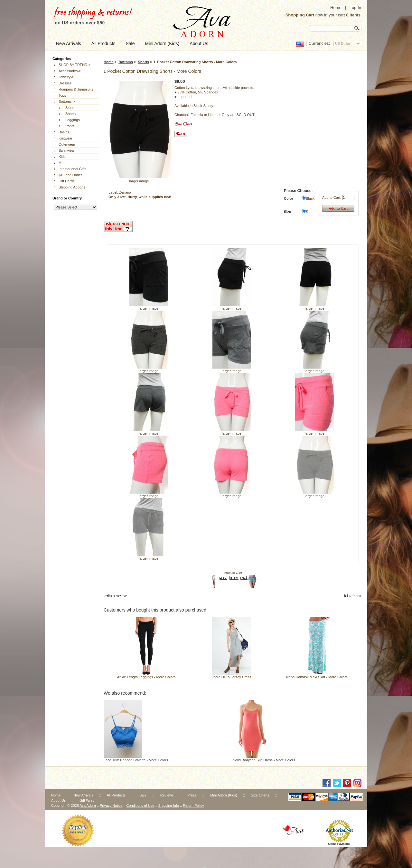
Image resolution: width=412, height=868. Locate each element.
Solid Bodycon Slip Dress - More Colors (264, 760)
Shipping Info (169, 805)
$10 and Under (70, 175)
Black (310, 198)
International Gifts (72, 169)
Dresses (65, 83)
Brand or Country (67, 198)
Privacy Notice (111, 805)
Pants (69, 126)
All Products (116, 795)
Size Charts (260, 795)
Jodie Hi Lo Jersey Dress (231, 677)
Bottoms (126, 62)
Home (336, 8)
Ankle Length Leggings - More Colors (146, 677)
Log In (355, 8)
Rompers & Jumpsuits (76, 89)
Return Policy (193, 805)
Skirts (69, 108)
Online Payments (339, 844)
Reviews (167, 795)
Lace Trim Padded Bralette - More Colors (136, 760)
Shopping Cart (300, 15)
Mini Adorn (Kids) (224, 795)
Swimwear (67, 150)
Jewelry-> (66, 77)
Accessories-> (70, 71)
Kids (62, 157)
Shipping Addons (72, 187)
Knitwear (66, 138)
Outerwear (67, 144)
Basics (64, 132)
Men (62, 163)
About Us (58, 800)
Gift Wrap (87, 800)
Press (192, 795)
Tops (62, 95)
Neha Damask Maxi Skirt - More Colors (317, 677)
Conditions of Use (140, 805)
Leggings (72, 120)
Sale (143, 795)
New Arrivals (83, 795)
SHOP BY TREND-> (75, 65)
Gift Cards (67, 181)
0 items (353, 15)
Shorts (143, 62)
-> (67, 101)
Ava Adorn (88, 805)
